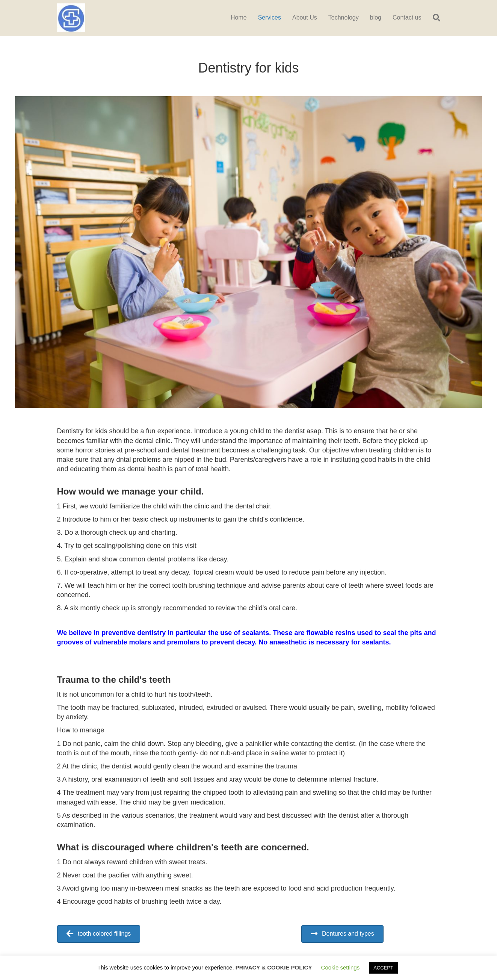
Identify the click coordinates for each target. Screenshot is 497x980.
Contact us (407, 17)
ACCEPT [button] (383, 968)
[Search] (434, 18)
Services (270, 17)
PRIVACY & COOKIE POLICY (274, 967)
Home (239, 17)
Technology (344, 17)
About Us (305, 17)
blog (376, 17)
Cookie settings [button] (341, 967)
